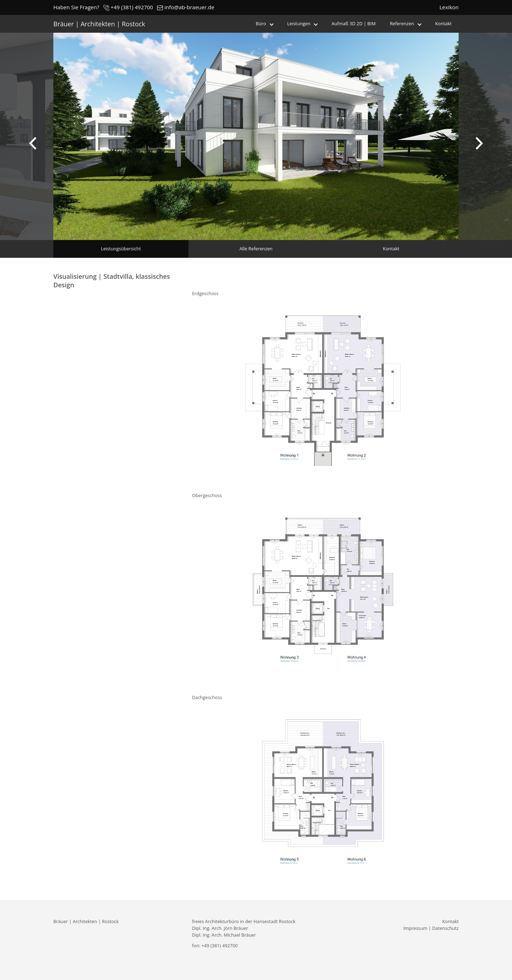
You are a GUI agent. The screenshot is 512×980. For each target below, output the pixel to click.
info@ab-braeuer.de (185, 8)
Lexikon (449, 7)
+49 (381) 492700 (128, 8)
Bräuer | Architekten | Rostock (99, 24)
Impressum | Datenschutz (431, 928)
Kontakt (443, 23)
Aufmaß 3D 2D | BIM (353, 23)
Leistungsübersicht (121, 249)
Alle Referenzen (256, 249)
